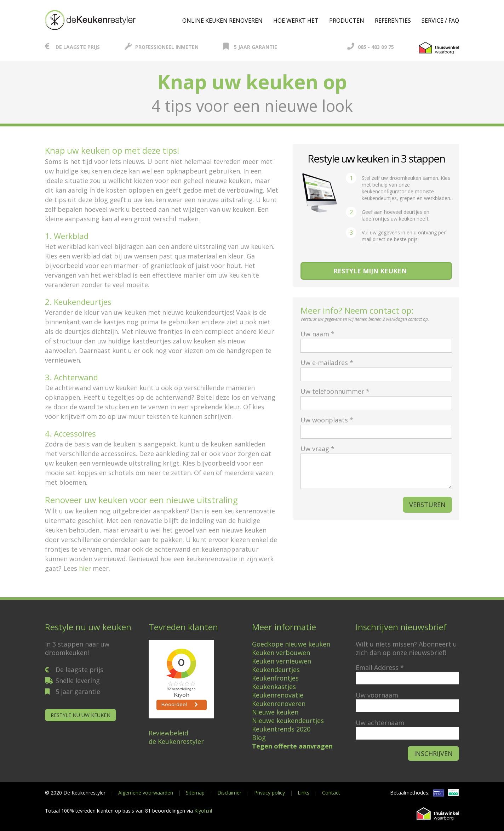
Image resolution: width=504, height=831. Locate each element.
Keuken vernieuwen (282, 661)
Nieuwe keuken (275, 712)
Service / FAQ (440, 21)
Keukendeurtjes (276, 670)
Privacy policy (270, 793)
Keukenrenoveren (279, 704)
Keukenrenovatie (278, 695)
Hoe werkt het (296, 21)
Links (303, 793)
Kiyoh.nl (203, 811)
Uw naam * (376, 340)
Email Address (380, 667)
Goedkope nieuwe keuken (291, 644)
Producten (347, 21)
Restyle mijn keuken (370, 271)
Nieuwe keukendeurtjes (288, 721)
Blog (259, 738)
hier (85, 568)
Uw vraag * (376, 468)
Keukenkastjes (274, 687)
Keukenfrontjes (275, 678)
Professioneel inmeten (162, 47)
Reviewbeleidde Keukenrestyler (176, 737)
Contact (331, 793)
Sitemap (195, 793)
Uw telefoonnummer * (376, 397)
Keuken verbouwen (281, 653)
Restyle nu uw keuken (81, 715)
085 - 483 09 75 (371, 47)
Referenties (393, 21)
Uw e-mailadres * (376, 368)
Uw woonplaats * (376, 426)
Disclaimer (229, 793)
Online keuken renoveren (222, 21)
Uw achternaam (380, 723)
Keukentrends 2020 (281, 729)
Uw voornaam (377, 695)
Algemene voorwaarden (146, 793)
